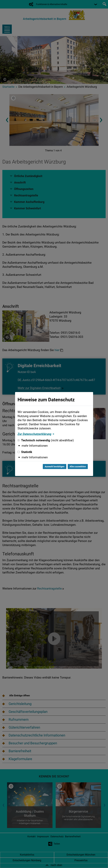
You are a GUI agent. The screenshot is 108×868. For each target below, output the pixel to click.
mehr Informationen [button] (35, 446)
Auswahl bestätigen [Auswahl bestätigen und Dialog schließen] (55, 467)
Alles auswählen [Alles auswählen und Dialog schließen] (78, 467)
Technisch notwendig (46, 440)
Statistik (25, 452)
